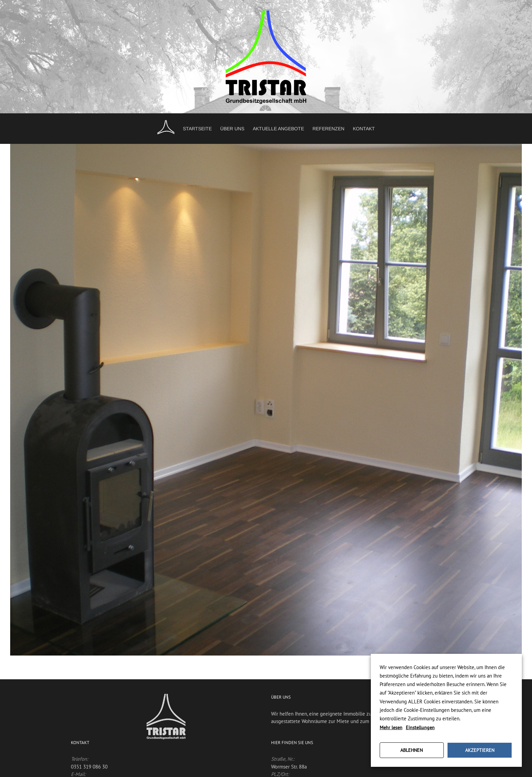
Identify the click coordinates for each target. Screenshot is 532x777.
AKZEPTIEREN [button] (480, 750)
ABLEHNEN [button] (412, 750)
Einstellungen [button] (420, 727)
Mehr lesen (391, 727)
